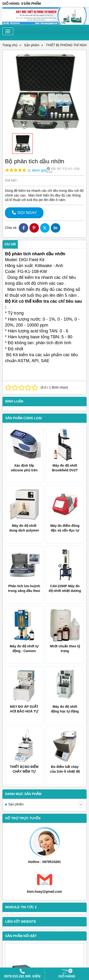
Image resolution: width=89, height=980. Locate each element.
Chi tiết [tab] (10, 244)
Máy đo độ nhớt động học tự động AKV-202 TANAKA (65, 711)
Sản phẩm (46, 804)
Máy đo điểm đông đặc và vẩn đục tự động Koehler (65, 530)
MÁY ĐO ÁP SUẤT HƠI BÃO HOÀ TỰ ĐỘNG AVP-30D (24, 711)
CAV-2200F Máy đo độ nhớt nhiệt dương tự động (65, 591)
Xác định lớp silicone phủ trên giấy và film (24, 470)
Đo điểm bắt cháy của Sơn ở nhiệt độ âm (65, 771)
